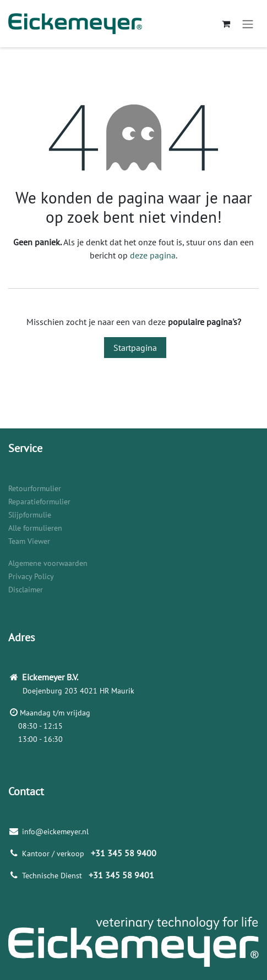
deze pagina (153, 255)
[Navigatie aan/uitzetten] (248, 24)
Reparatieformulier (39, 502)
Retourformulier (35, 488)
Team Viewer (29, 541)
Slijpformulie (30, 515)
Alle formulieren (35, 528)
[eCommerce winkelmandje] (226, 24)
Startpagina (135, 348)
